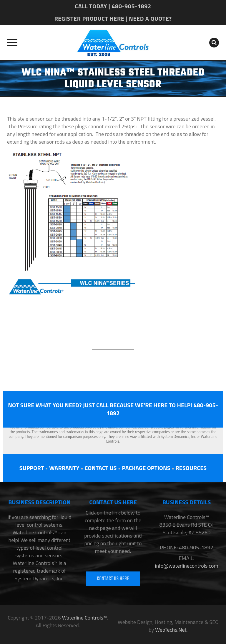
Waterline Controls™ (84, 618)
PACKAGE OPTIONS (146, 468)
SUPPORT (32, 468)
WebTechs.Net (171, 630)
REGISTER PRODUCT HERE (89, 18)
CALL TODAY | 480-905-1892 (113, 6)
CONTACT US (100, 468)
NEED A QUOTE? (150, 18)
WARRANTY (64, 468)
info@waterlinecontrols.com (186, 566)
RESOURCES (191, 468)
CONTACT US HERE (113, 579)
